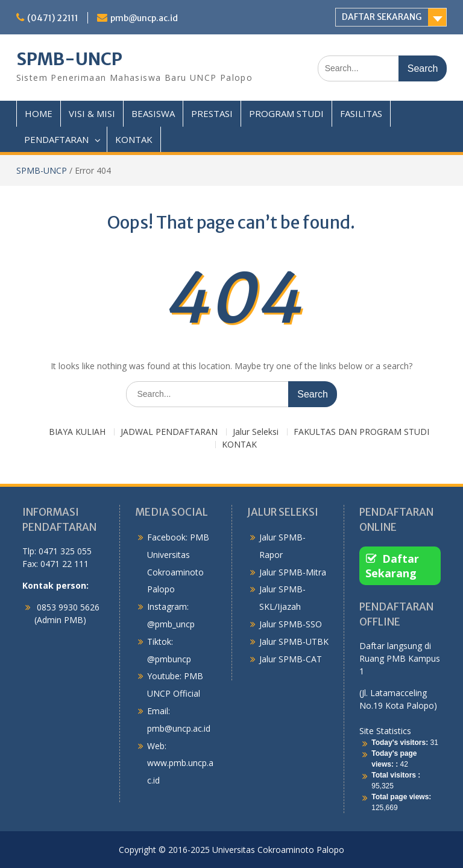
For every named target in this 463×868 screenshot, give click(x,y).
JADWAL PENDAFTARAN (169, 432)
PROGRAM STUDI (286, 113)
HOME (39, 113)
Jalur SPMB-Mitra (293, 572)
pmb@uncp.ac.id (144, 18)
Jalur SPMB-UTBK (294, 641)
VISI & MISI (92, 113)
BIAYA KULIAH (77, 432)
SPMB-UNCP (69, 59)
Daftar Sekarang (392, 566)
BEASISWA (153, 113)
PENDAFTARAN (56, 139)
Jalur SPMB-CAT (291, 659)
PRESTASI (212, 113)
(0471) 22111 (53, 18)
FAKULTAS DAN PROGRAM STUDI (361, 432)
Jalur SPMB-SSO (291, 624)
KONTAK (134, 139)
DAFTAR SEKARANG (382, 17)
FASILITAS (361, 113)
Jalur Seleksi (256, 432)
